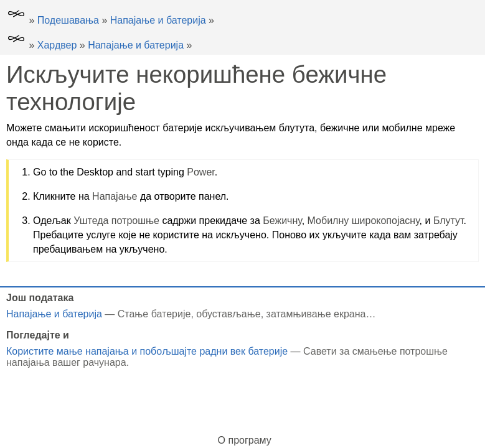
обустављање (228, 314)
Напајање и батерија (158, 20)
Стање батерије (154, 314)
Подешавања (68, 20)
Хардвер (57, 45)
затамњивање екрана (316, 314)
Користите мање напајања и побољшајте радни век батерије (147, 351)
